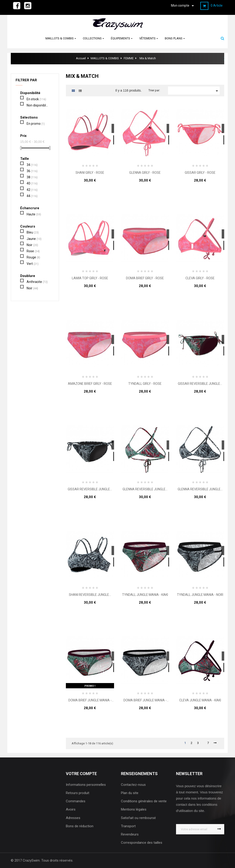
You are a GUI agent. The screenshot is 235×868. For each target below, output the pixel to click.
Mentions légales (134, 809)
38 (32, 177)
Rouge (33, 257)
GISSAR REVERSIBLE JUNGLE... (200, 384)
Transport (128, 826)
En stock (36, 99)
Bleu (33, 232)
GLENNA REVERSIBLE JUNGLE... (145, 489)
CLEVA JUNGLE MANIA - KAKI (200, 700)
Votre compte (81, 774)
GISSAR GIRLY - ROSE (200, 173)
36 (32, 171)
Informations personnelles (86, 785)
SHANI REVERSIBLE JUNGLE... (90, 595)
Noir (32, 245)
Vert (33, 264)
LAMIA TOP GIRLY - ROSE (90, 278)
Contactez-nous (133, 785)
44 (32, 196)
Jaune (34, 239)
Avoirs (71, 809)
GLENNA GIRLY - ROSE (145, 173)
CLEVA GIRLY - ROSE (200, 278)
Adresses (73, 818)
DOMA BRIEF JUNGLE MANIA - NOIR (145, 700)
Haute (34, 214)
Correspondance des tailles (142, 843)
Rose (33, 251)
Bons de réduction (80, 826)
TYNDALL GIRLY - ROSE (145, 384)
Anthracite (37, 282)
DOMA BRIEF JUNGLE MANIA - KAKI (90, 700)
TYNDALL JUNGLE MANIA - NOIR (200, 595)
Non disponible (38, 105)
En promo (36, 124)
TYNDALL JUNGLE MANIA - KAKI (145, 595)
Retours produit (78, 793)
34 (32, 165)
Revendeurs (130, 834)
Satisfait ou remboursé (138, 818)
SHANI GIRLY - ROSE (90, 173)
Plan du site (130, 793)
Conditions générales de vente (144, 801)
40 (32, 183)
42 (32, 190)
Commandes (76, 801)
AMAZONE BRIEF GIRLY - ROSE (90, 384)
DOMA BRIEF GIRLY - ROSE (145, 278)
